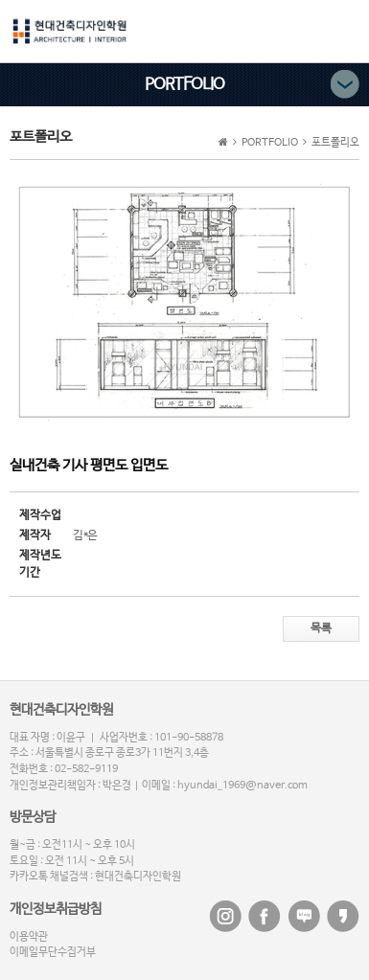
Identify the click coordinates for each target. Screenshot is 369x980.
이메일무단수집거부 (53, 952)
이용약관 (29, 937)
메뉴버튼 (344, 29)
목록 (321, 628)
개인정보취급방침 (56, 909)
